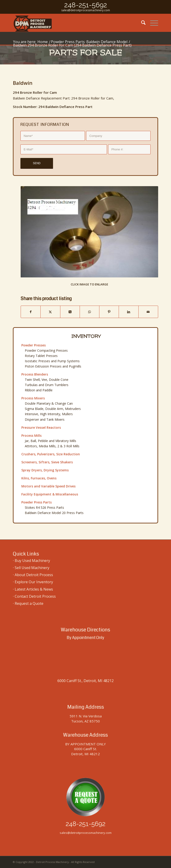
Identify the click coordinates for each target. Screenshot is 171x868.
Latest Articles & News (34, 589)
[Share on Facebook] (31, 312)
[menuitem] (141, 23)
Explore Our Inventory (34, 582)
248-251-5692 (86, 5)
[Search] (141, 23)
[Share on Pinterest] (109, 312)
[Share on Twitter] (50, 312)
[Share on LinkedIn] (129, 312)
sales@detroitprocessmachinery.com (86, 10)
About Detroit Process (34, 575)
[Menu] (152, 23)
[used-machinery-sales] (71, 23)
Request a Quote (29, 603)
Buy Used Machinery (32, 561)
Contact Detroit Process (35, 596)
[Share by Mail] (148, 312)
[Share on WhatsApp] (90, 312)
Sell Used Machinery (32, 568)
